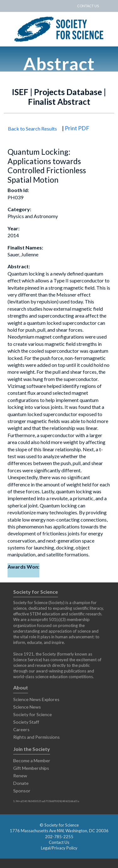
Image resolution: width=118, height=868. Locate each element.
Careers (21, 729)
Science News (27, 707)
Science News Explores (36, 699)
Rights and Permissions (37, 737)
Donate (21, 783)
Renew (20, 776)
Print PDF (77, 128)
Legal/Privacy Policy (59, 848)
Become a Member (32, 761)
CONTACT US (88, 6)
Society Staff (26, 722)
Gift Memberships (31, 768)
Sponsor (22, 791)
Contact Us (59, 842)
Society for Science (33, 714)
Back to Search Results (32, 129)
